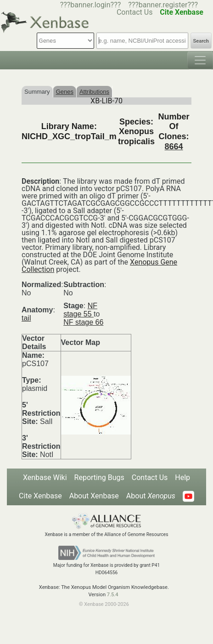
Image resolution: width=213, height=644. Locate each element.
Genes (65, 92)
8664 (174, 147)
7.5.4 (113, 595)
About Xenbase (94, 496)
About (151, 496)
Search (201, 41)
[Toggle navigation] (200, 60)
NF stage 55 (80, 310)
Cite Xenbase (40, 496)
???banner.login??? (91, 5)
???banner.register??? (163, 5)
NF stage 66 (83, 322)
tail (26, 318)
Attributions (94, 92)
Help (182, 477)
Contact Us (150, 477)
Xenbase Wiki (45, 477)
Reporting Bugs (99, 477)
